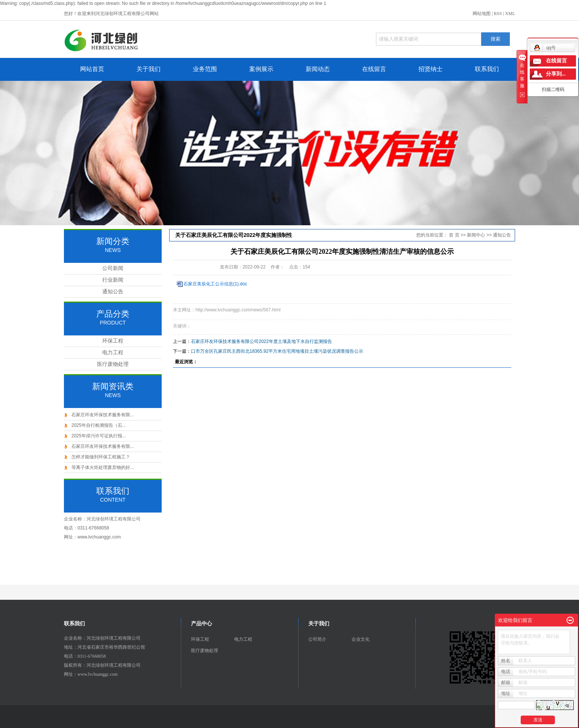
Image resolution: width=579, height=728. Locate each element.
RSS (498, 14)
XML (510, 14)
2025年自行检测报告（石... (99, 425)
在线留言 (374, 69)
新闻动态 (318, 69)
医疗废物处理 (113, 364)
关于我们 (149, 69)
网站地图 (482, 14)
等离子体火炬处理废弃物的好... (103, 467)
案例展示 (261, 69)
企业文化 (361, 639)
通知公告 (113, 292)
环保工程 (113, 341)
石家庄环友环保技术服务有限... (103, 415)
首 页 (454, 235)
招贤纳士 (430, 69)
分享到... (556, 74)
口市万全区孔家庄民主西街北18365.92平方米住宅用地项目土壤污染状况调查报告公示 (277, 351)
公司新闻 (113, 268)
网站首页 (92, 69)
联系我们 (487, 69)
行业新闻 (113, 280)
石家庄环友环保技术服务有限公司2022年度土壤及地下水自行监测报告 (261, 341)
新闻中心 (476, 235)
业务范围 (205, 69)
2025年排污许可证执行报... (99, 436)
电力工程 (113, 353)
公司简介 (317, 639)
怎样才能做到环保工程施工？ (101, 457)
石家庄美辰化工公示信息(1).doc (215, 284)
